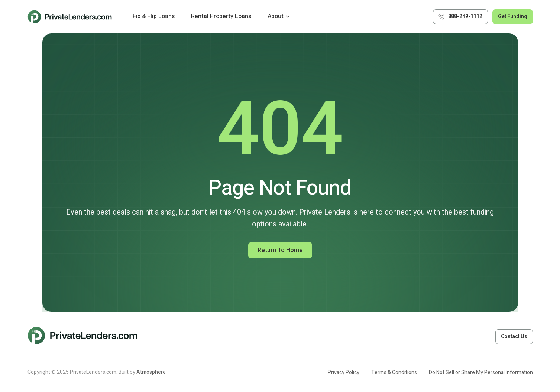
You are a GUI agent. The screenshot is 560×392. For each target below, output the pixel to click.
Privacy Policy (344, 373)
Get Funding (513, 17)
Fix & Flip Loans (154, 16)
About (276, 16)
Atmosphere (151, 372)
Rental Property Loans (221, 16)
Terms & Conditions (394, 373)
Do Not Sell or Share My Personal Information (481, 373)
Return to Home (280, 250)
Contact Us (514, 337)
